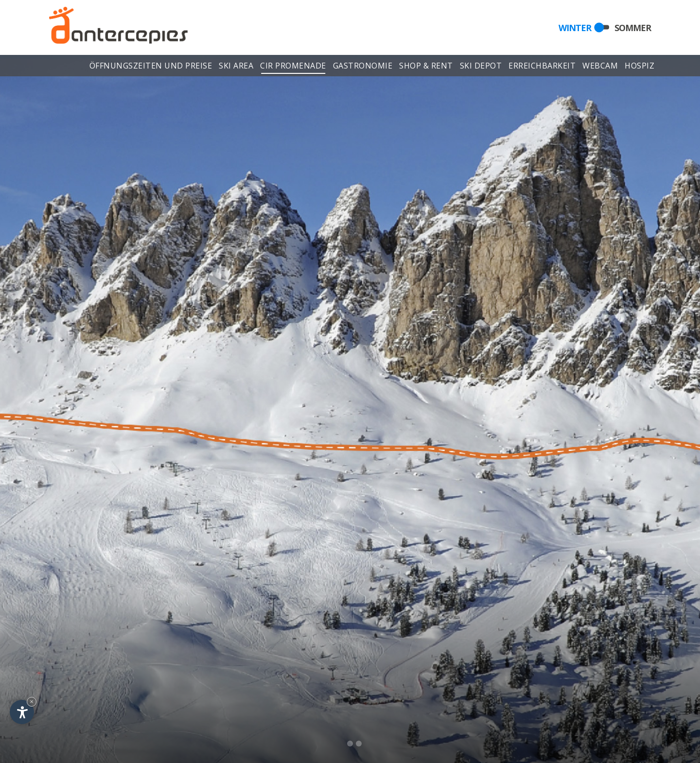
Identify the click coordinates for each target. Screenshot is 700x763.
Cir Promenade (293, 67)
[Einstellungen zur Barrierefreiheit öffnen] (22, 712)
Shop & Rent (426, 67)
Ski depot (481, 67)
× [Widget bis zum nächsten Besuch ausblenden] (32, 702)
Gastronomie (363, 67)
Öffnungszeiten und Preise (151, 67)
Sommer (633, 27)
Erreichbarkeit (542, 67)
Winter (575, 27)
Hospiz (640, 67)
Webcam (601, 67)
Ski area (236, 67)
